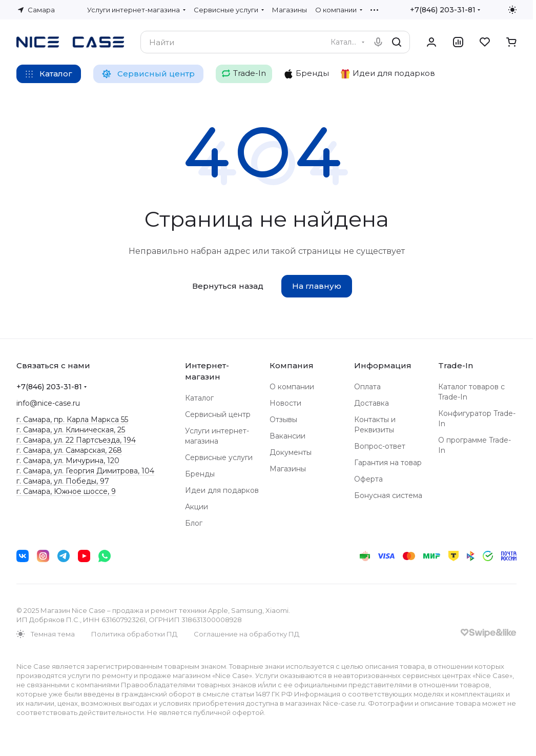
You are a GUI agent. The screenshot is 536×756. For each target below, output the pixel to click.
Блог (194, 523)
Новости (285, 403)
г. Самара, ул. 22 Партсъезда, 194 (76, 440)
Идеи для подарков (222, 490)
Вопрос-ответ (380, 446)
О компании (292, 387)
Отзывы (283, 420)
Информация (383, 365)
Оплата (367, 387)
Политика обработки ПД (134, 634)
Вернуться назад (228, 286)
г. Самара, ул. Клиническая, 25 (71, 430)
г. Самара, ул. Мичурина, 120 (68, 461)
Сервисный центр (218, 414)
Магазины (288, 469)
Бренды (200, 474)
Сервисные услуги (219, 457)
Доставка (372, 403)
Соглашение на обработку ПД (246, 634)
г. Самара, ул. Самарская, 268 (69, 450)
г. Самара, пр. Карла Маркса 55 (72, 420)
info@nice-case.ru (48, 403)
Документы (291, 452)
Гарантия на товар (388, 463)
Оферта (368, 479)
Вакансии (287, 436)
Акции (197, 507)
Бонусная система (388, 495)
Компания (292, 365)
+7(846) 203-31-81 (443, 10)
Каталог (199, 398)
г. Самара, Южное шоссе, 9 (66, 491)
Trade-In (456, 365)
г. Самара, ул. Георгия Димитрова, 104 (85, 471)
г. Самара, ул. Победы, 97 (63, 481)
